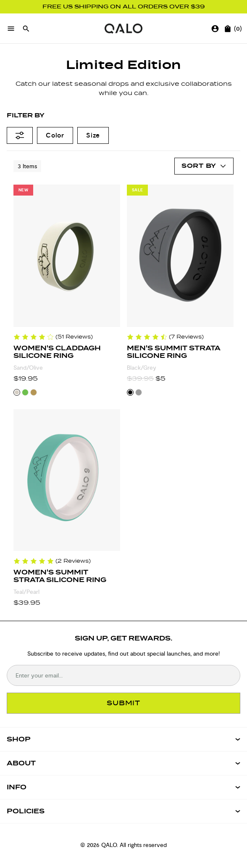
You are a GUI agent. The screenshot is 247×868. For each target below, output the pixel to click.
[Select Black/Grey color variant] (130, 392)
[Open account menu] (204, 166)
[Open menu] (11, 29)
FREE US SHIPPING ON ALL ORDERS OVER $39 (124, 7)
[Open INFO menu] (123, 787)
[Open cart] (228, 29)
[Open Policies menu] (123, 811)
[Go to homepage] (124, 29)
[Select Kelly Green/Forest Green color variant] (25, 392)
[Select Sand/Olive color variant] (17, 392)
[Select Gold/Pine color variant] (34, 392)
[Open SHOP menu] (123, 739)
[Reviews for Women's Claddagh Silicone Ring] (53, 337)
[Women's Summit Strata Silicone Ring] (67, 480)
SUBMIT (123, 703)
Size (93, 135)
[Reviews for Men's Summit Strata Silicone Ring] (165, 337)
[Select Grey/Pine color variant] (139, 392)
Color (55, 135)
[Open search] (26, 29)
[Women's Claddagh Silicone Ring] (67, 256)
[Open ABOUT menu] (123, 763)
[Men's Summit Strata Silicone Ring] (180, 256)
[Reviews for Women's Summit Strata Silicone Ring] (52, 561)
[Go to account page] (215, 29)
